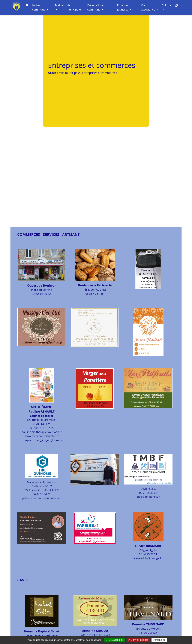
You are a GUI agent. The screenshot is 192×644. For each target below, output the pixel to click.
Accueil (20, 110)
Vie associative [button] (148, 7)
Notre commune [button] (39, 7)
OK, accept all (115, 640)
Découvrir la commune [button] (95, 7)
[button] (27, 5)
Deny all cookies (138, 640)
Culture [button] (166, 5)
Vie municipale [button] (74, 7)
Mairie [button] (59, 5)
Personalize (159, 640)
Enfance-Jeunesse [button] (123, 7)
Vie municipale (37, 110)
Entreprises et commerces (67, 110)
